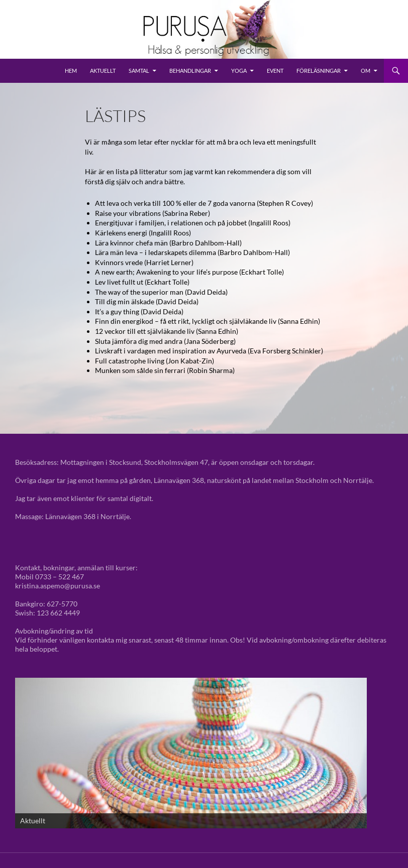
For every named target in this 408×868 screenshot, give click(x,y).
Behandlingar (190, 71)
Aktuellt (103, 71)
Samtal (139, 71)
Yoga (239, 71)
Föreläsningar (319, 71)
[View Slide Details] (191, 753)
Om (366, 71)
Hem (71, 71)
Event (275, 71)
